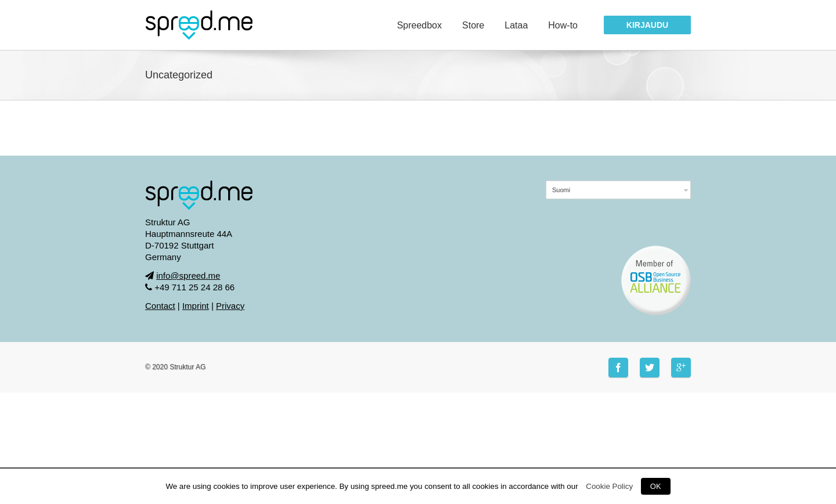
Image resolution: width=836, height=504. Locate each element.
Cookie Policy (609, 486)
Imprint (196, 306)
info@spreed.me (188, 276)
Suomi (561, 190)
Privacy (230, 306)
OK (656, 486)
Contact (160, 306)
